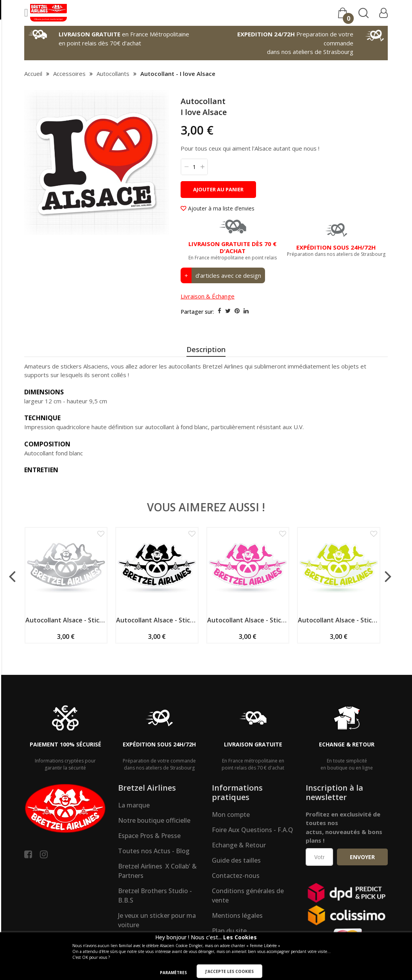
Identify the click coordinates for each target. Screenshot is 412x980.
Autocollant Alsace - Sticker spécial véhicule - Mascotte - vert (339, 647)
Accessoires (69, 74)
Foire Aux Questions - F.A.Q (253, 857)
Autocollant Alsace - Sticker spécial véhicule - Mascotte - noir (157, 647)
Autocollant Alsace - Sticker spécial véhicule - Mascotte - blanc (66, 647)
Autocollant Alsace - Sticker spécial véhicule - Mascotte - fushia (248, 647)
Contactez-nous (236, 903)
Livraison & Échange (208, 296)
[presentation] (206, 351)
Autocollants (113, 74)
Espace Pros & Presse (149, 863)
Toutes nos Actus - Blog (154, 878)
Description (206, 349)
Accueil (33, 74)
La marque (134, 832)
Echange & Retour (239, 872)
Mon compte (231, 842)
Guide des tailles (236, 887)
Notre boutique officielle (154, 847)
